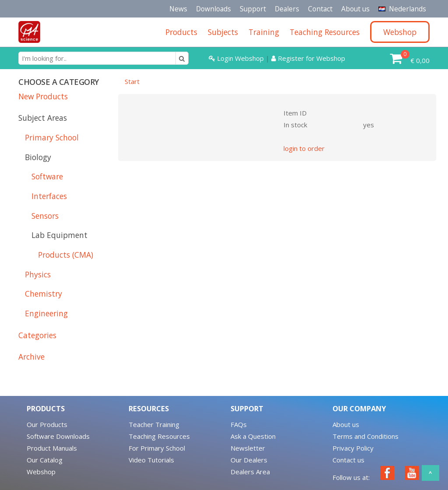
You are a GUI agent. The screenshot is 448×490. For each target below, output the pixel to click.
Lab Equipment (59, 235)
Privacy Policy (353, 448)
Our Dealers (249, 460)
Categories (37, 335)
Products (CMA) (66, 255)
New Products (43, 96)
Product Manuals (52, 448)
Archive (31, 357)
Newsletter (248, 448)
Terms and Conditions (366, 436)
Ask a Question (253, 436)
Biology (38, 157)
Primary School (52, 137)
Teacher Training (154, 424)
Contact (320, 9)
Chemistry (44, 294)
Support (253, 9)
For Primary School (157, 448)
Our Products (47, 424)
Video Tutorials (151, 460)
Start (132, 81)
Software (47, 176)
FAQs (239, 424)
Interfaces (49, 196)
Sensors (45, 216)
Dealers (287, 9)
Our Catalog (45, 460)
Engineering (46, 313)
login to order (304, 148)
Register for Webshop (308, 58)
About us (355, 9)
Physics (38, 274)
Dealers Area (250, 472)
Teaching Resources (159, 436)
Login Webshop (236, 58)
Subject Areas (43, 118)
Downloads (213, 9)
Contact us (348, 460)
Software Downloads (58, 436)
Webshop (41, 472)
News (178, 9)
